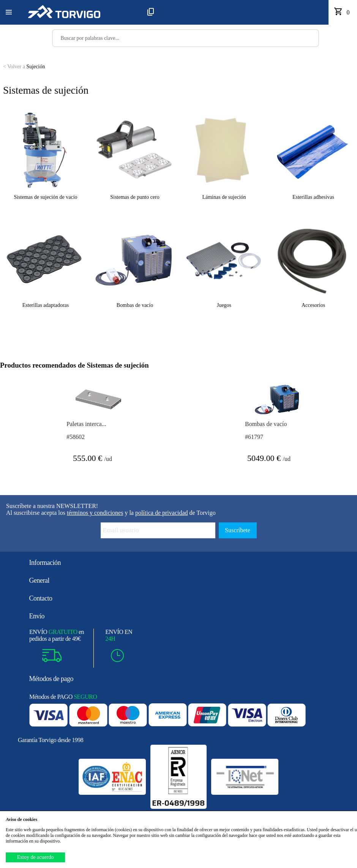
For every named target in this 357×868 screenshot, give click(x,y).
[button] (9, 13)
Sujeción (24, 67)
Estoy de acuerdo (35, 857)
